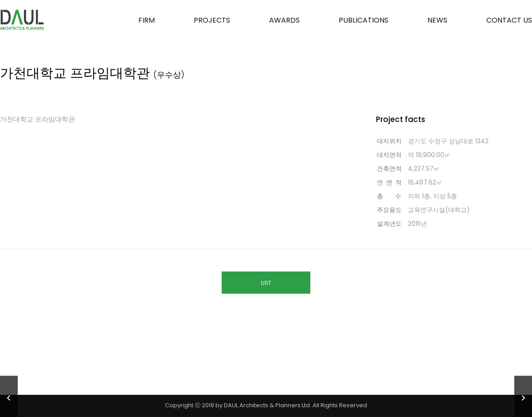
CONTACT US (509, 20)
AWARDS (284, 20)
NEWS (437, 20)
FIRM (147, 20)
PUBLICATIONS (364, 20)
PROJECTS (212, 20)
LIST (266, 283)
